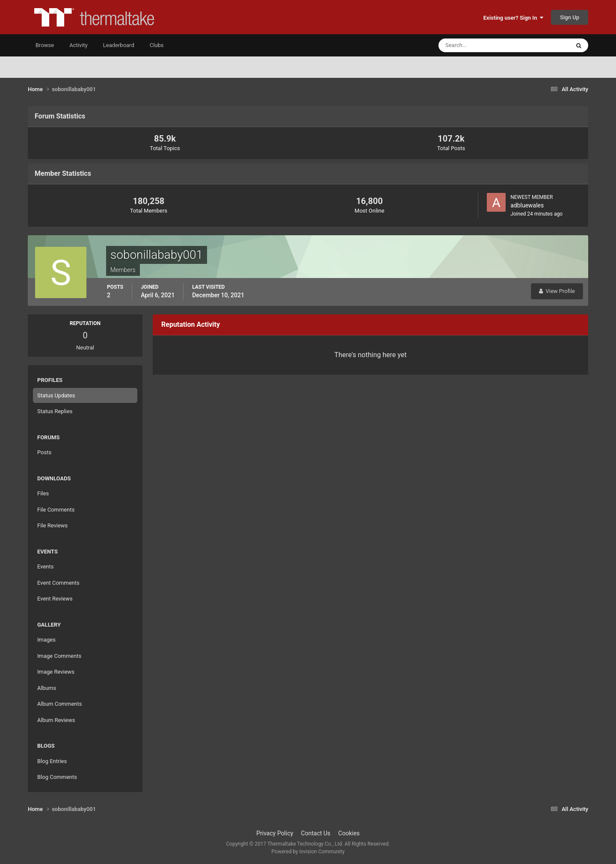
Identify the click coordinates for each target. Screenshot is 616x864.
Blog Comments (57, 777)
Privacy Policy (275, 833)
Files (43, 493)
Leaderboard (119, 45)
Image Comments (59, 656)
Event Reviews (55, 599)
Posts (44, 452)
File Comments (56, 510)
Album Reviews (56, 720)
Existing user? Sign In (513, 18)
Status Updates (56, 395)
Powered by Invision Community (308, 852)
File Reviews (52, 525)
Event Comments (58, 583)
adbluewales (527, 205)
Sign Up (570, 17)
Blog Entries (52, 761)
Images (46, 640)
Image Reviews (56, 672)
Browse (45, 45)
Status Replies (55, 411)
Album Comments (59, 704)
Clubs (157, 45)
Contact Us (316, 833)
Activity (78, 45)
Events (45, 567)
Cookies (349, 833)
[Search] (478, 45)
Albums (47, 688)
